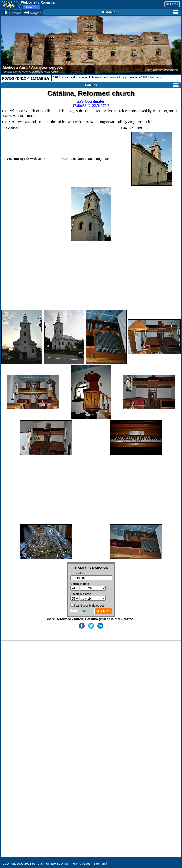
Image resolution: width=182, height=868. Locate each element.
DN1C (22, 78)
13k (31, 7)
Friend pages (82, 864)
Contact (64, 864)
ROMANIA (139, 12)
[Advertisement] (91, 275)
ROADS (8, 78)
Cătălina (39, 78)
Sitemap (99, 864)
